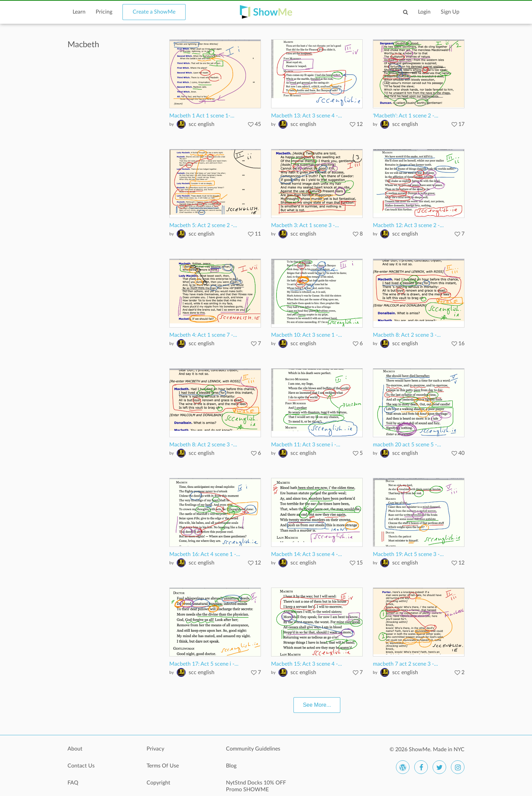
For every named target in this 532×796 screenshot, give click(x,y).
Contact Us (81, 766)
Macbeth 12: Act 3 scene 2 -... (408, 225)
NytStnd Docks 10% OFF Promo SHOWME (256, 786)
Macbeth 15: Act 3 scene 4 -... (307, 664)
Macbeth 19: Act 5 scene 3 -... (408, 554)
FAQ (73, 783)
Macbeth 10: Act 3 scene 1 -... (307, 335)
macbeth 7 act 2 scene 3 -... (405, 664)
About (75, 749)
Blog (231, 766)
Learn (79, 12)
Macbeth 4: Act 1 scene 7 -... (203, 335)
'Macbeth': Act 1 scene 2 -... (406, 116)
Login (424, 12)
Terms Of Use (163, 766)
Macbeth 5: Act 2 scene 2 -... (203, 225)
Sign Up (450, 12)
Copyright (158, 783)
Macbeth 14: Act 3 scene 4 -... (307, 554)
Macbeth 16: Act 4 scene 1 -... (205, 554)
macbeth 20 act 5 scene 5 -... (407, 445)
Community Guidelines (253, 749)
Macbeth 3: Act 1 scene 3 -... (305, 225)
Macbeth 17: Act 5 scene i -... (204, 664)
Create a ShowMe (154, 12)
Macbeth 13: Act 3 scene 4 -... (307, 116)
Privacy (155, 749)
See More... (317, 705)
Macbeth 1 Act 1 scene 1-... (202, 116)
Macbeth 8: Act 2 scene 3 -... (407, 335)
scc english (202, 124)
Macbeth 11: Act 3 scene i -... (306, 445)
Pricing (104, 12)
